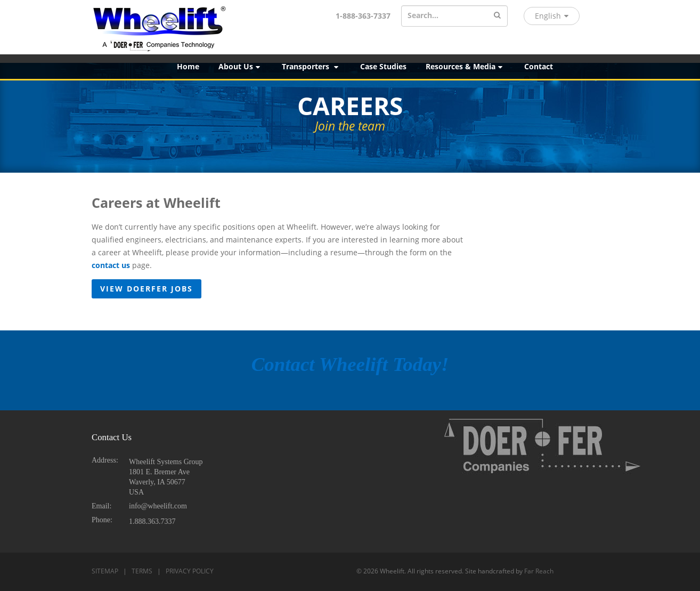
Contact (539, 66)
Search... (423, 15)
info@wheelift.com (158, 506)
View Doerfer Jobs (146, 289)
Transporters (311, 66)
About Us (240, 66)
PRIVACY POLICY (190, 571)
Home (188, 66)
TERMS (142, 571)
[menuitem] (188, 67)
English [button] (552, 16)
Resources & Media (465, 66)
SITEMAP (105, 571)
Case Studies (383, 66)
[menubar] (434, 67)
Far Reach (539, 571)
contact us (111, 265)
